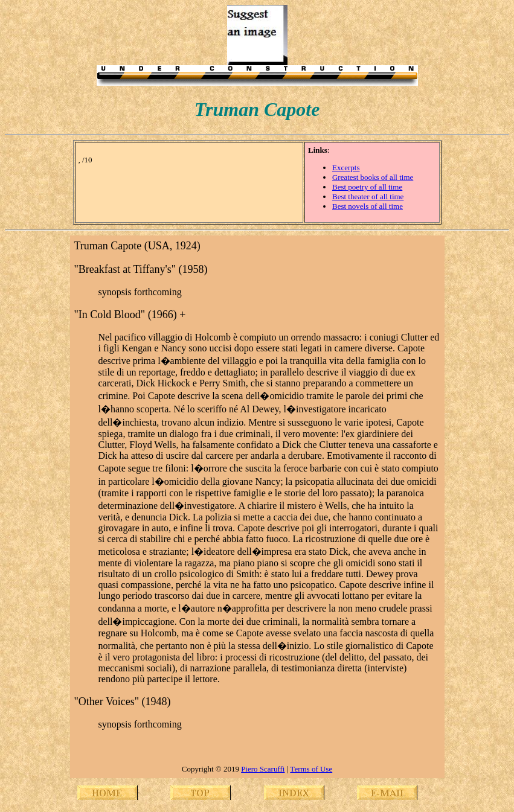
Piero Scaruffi (263, 769)
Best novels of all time (368, 206)
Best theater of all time (368, 197)
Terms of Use (311, 769)
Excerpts (346, 168)
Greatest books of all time (373, 177)
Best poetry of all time (367, 187)
